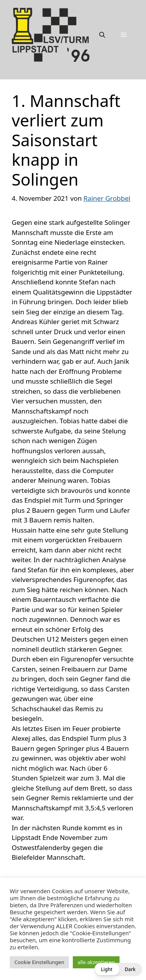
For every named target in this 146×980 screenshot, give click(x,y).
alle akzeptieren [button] (96, 962)
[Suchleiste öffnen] (102, 35)
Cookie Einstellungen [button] (39, 962)
